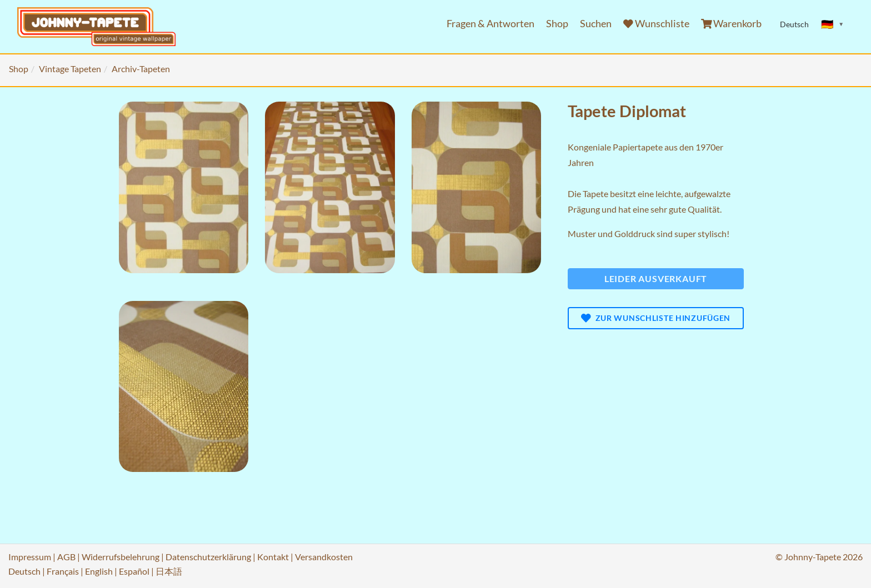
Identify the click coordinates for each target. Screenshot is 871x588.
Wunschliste (656, 24)
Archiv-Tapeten (141, 69)
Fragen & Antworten (490, 24)
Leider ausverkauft (656, 278)
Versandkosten (324, 557)
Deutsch (24, 571)
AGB (66, 557)
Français (63, 571)
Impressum (30, 557)
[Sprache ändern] (833, 24)
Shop (557, 24)
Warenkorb (732, 24)
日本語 (169, 571)
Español (134, 571)
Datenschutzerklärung (208, 557)
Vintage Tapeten (70, 69)
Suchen (596, 24)
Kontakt (273, 557)
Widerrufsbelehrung (121, 557)
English (99, 571)
